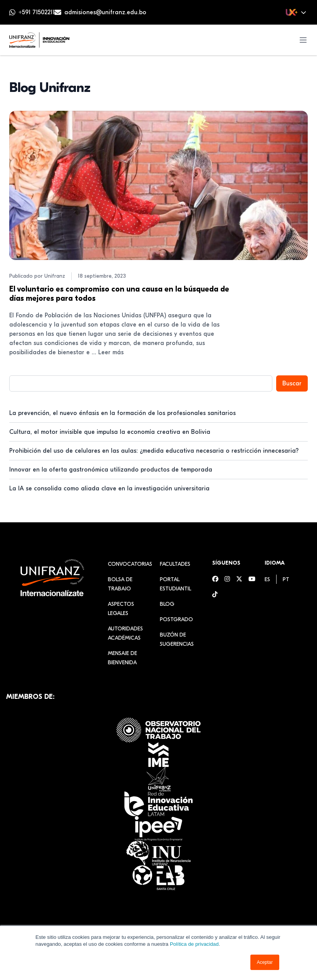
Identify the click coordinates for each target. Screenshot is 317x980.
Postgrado (176, 619)
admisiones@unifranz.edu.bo (105, 12)
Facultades (175, 564)
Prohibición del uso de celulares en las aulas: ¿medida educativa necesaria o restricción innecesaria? (154, 451)
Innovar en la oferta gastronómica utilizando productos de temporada (111, 470)
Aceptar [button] (265, 962)
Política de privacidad (194, 944)
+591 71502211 (36, 12)
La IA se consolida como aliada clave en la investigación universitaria (109, 488)
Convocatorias (130, 564)
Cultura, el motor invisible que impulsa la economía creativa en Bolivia (110, 432)
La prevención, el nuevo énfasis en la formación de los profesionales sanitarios (122, 413)
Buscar (292, 383)
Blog (167, 604)
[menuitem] (267, 579)
